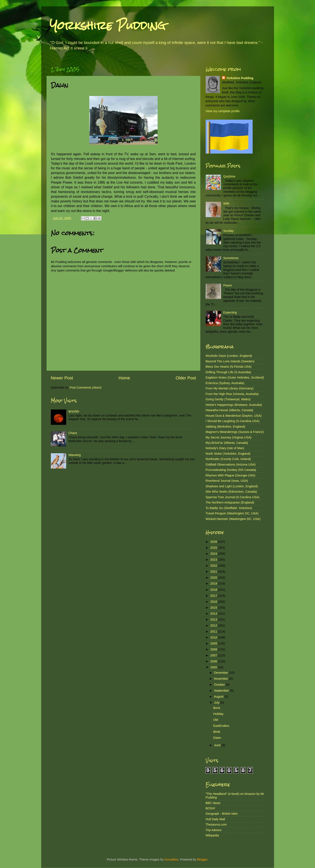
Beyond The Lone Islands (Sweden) (230, 361)
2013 (214, 620)
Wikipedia (212, 835)
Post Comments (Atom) (86, 388)
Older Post (186, 378)
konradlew (171, 859)
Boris (217, 708)
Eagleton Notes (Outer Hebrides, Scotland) (235, 377)
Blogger (202, 859)
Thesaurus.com (216, 824)
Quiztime (229, 176)
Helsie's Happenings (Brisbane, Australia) (234, 405)
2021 (214, 572)
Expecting (230, 312)
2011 (214, 631)
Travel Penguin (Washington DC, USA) (232, 513)
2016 (214, 602)
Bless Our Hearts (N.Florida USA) (229, 367)
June (218, 745)
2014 (214, 614)
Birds (217, 732)
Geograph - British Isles (222, 814)
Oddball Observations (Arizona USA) (231, 464)
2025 (214, 548)
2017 (214, 596)
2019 (214, 584)
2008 (214, 649)
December (221, 673)
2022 (214, 566)
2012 (214, 626)
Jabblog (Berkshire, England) (226, 427)
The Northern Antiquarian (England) (230, 502)
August (219, 697)
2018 (214, 590)
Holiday (218, 714)
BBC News (213, 803)
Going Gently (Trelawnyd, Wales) (228, 399)
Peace (228, 285)
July (217, 703)
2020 (214, 578)
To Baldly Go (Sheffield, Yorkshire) (229, 508)
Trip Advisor (214, 830)
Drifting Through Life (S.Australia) (228, 372)
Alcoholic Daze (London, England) (229, 356)
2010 (214, 637)
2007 (214, 655)
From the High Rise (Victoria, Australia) (232, 394)
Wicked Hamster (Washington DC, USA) (233, 519)
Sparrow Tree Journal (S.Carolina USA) (233, 497)
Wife (226, 203)
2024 (214, 554)
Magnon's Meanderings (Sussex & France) (235, 432)
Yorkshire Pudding (108, 25)
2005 (214, 667)
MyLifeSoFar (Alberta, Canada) (227, 443)
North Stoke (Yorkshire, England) (228, 454)
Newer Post (62, 378)
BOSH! (210, 808)
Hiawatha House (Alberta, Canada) (229, 410)
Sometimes (231, 258)
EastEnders (221, 726)
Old (215, 720)
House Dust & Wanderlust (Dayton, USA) (234, 416)
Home (124, 378)
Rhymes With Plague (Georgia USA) (231, 475)
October (220, 685)
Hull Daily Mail (215, 819)
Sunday (228, 231)
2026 (214, 542)
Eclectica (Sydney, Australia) (225, 383)
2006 (214, 661)
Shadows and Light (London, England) (232, 486)
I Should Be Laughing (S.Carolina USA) (233, 421)
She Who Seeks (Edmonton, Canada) (231, 492)
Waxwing (75, 455)
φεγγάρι (74, 411)
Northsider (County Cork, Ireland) (228, 459)
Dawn (217, 738)
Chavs (73, 433)
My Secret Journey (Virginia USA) (229, 437)
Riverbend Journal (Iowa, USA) (227, 481)
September (222, 691)
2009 (214, 643)
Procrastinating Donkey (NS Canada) (231, 470)
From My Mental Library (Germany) (230, 388)
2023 (214, 560)
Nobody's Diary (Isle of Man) (225, 448)
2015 (214, 608)
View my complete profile (223, 111)
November (221, 679)
